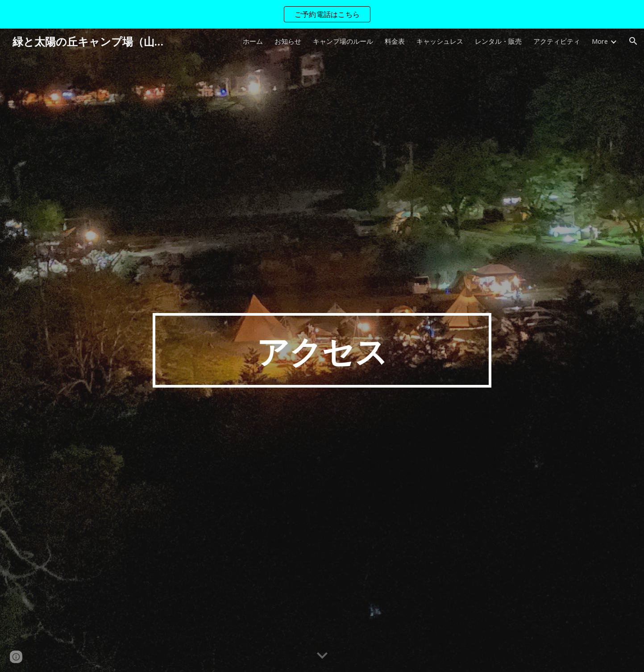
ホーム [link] (253, 41)
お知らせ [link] (288, 41)
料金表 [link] (395, 41)
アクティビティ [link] (557, 41)
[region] (322, 14)
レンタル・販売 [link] (498, 41)
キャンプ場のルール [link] (343, 41)
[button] (633, 41)
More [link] (600, 41)
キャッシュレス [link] (440, 41)
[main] (322, 351)
